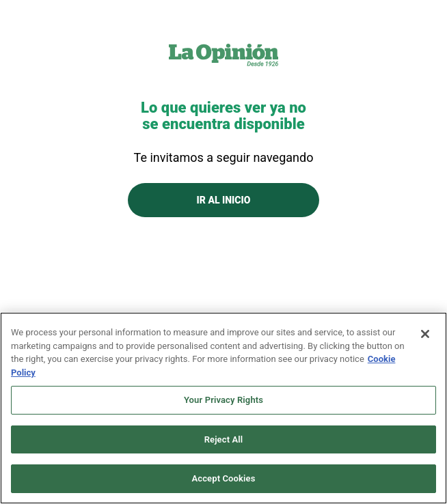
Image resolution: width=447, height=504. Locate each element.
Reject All (224, 439)
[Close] (425, 334)
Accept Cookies (223, 478)
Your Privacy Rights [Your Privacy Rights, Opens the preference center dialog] (223, 400)
